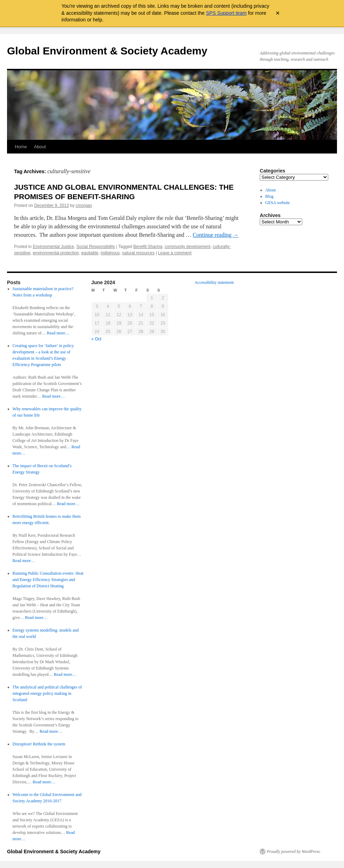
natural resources (138, 253)
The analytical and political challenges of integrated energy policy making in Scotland (47, 693)
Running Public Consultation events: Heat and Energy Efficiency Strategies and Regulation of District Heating (48, 580)
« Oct (96, 339)
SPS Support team (226, 13)
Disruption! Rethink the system (39, 744)
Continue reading (216, 235)
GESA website (278, 203)
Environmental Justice (53, 247)
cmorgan (84, 205)
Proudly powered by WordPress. (294, 851)
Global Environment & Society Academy (107, 51)
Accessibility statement (214, 282)
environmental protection (56, 253)
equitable (90, 253)
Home (21, 147)
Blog (269, 196)
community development (187, 247)
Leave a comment (175, 253)
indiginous (110, 253)
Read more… (58, 333)
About (40, 147)
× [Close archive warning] (278, 13)
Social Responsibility (95, 247)
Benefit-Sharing (148, 247)
